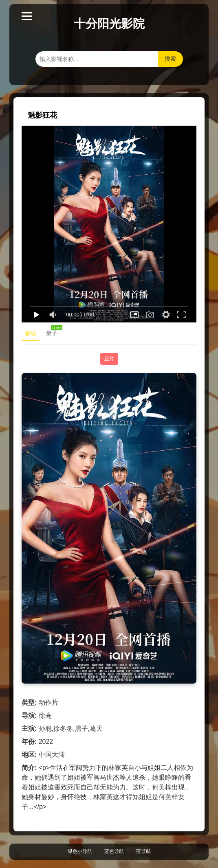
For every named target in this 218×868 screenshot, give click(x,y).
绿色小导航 (80, 851)
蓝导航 (143, 851)
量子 (53, 331)
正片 (109, 359)
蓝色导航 (114, 851)
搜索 (170, 59)
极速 (31, 333)
